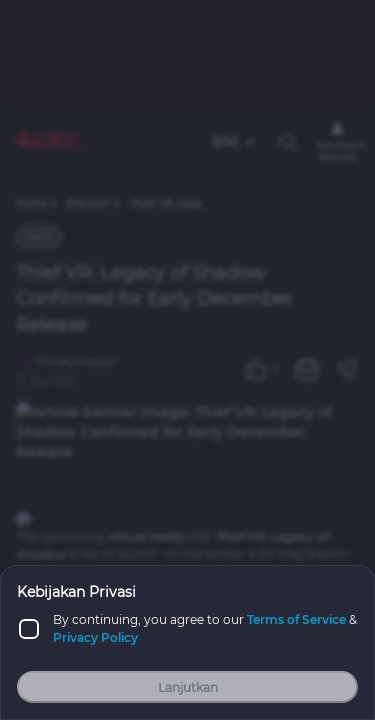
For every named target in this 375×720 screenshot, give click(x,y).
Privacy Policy (95, 637)
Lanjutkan (188, 687)
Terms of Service (296, 619)
